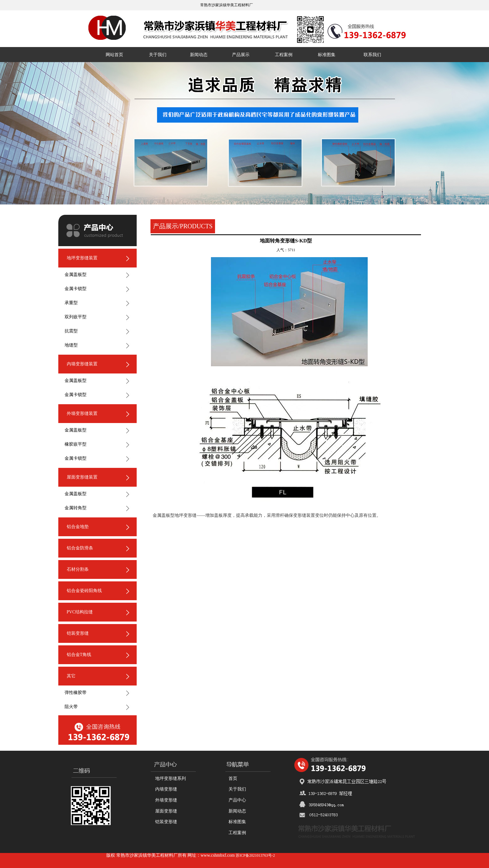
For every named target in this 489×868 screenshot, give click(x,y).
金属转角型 (76, 508)
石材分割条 (78, 569)
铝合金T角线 (79, 655)
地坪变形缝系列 (171, 778)
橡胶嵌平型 (76, 444)
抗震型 (71, 331)
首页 (233, 778)
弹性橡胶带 (76, 693)
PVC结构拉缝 (80, 612)
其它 (71, 676)
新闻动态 (199, 55)
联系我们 (372, 55)
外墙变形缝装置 (82, 413)
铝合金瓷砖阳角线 (84, 591)
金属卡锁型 (76, 289)
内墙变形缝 (166, 789)
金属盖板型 (76, 275)
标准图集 (327, 55)
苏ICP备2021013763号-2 (255, 855)
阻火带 (71, 707)
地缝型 (71, 345)
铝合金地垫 (78, 527)
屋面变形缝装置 (82, 477)
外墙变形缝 (166, 800)
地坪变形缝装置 (82, 258)
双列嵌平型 (76, 317)
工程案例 (284, 55)
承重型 (71, 303)
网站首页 (114, 55)
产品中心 (237, 800)
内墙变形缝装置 (82, 364)
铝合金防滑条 (80, 548)
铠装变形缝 (78, 633)
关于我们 (158, 55)
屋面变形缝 (166, 811)
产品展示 (241, 55)
